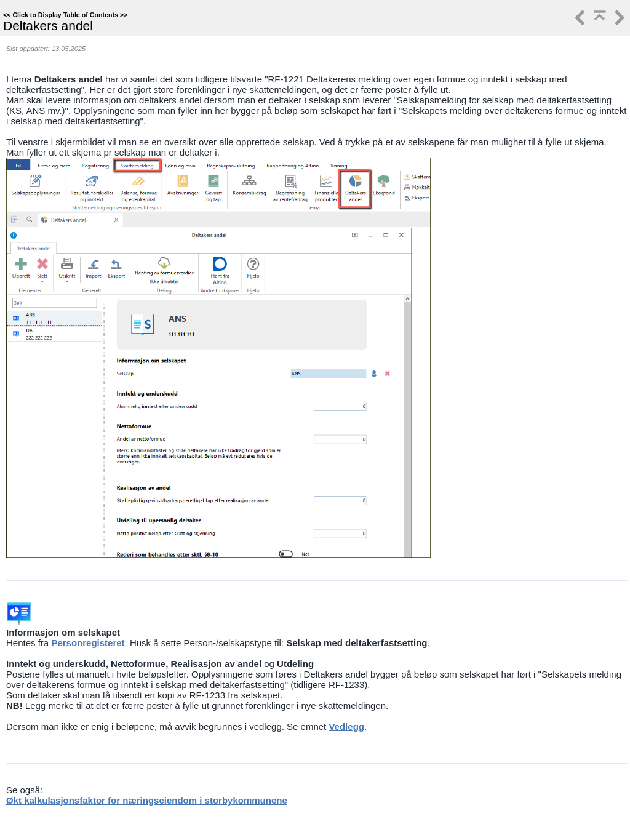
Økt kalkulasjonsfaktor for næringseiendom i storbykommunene (147, 800)
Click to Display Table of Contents (65, 15)
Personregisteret (88, 643)
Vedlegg (346, 726)
